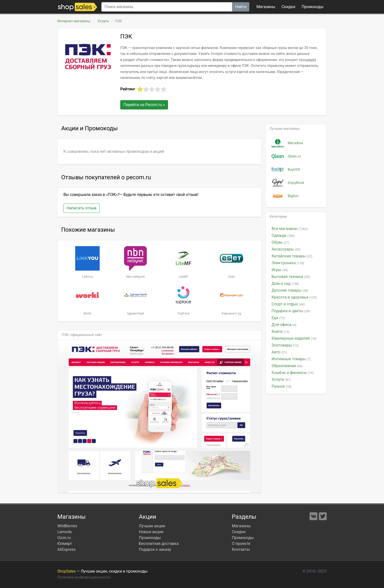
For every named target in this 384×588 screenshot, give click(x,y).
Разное (282, 386)
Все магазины (290, 229)
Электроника (288, 263)
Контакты (241, 549)
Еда (278, 318)
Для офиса (284, 325)
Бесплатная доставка (159, 544)
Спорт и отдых (288, 304)
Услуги (103, 21)
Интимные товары (291, 359)
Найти (241, 7)
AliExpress (66, 549)
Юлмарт (65, 544)
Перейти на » (144, 105)
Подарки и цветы (291, 311)
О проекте (241, 544)
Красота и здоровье (294, 297)
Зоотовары (285, 345)
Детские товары (290, 290)
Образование (287, 366)
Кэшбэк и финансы (293, 373)
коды (312, 7)
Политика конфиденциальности (84, 577)
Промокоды (150, 538)
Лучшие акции (152, 526)
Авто (279, 352)
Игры (280, 270)
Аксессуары (286, 249)
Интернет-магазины (74, 21)
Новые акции (151, 532)
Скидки (288, 7)
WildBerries (67, 526)
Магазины (266, 7)
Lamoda (64, 532)
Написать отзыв (82, 208)
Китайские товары (292, 256)
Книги (280, 331)
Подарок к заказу (155, 549)
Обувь (280, 242)
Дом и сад (285, 283)
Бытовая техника (291, 277)
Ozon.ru (64, 538)
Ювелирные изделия (294, 338)
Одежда (283, 235)
